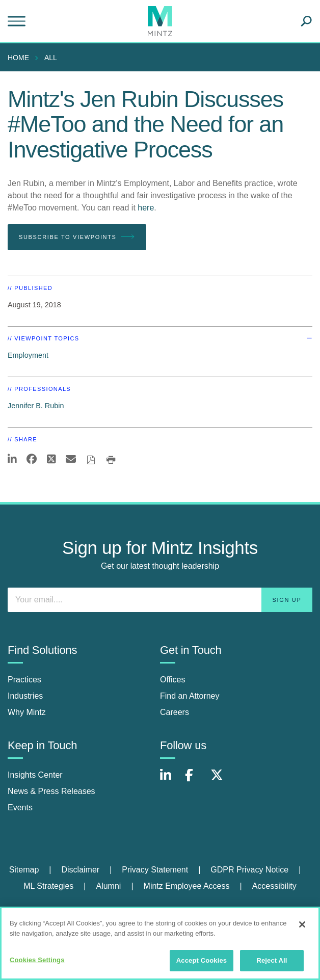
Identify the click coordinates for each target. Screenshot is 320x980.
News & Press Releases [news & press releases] (51, 791)
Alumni (108, 886)
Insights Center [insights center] (35, 775)
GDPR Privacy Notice (249, 870)
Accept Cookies (202, 965)
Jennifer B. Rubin (36, 406)
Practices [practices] (24, 680)
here (146, 208)
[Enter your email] (160, 600)
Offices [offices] (173, 680)
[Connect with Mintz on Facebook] (195, 780)
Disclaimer (80, 870)
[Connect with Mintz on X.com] (221, 780)
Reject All (272, 965)
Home (18, 58)
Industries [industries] (25, 696)
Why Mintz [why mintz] (27, 712)
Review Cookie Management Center (160, 910)
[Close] (302, 930)
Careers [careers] (175, 712)
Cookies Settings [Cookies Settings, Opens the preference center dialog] (37, 965)
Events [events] (20, 807)
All (51, 58)
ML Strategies (48, 886)
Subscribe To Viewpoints (77, 237)
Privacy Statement (155, 870)
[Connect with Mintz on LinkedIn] (170, 780)
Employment (28, 355)
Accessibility (274, 886)
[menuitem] (21, 58)
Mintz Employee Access (187, 886)
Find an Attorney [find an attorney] (190, 696)
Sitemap (24, 870)
